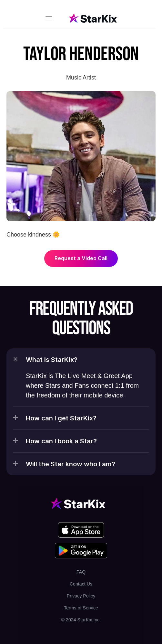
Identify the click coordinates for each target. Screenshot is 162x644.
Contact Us (81, 584)
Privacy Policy (81, 596)
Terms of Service (81, 608)
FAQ (81, 572)
